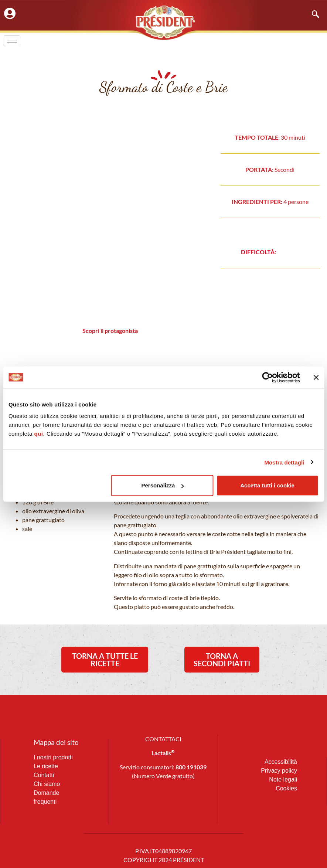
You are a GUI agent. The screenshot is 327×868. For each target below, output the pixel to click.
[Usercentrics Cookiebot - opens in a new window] (267, 377)
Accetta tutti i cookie (267, 485)
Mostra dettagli (284, 462)
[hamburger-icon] (12, 41)
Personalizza (163, 485)
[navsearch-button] (312, 15)
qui (39, 434)
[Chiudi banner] (316, 377)
